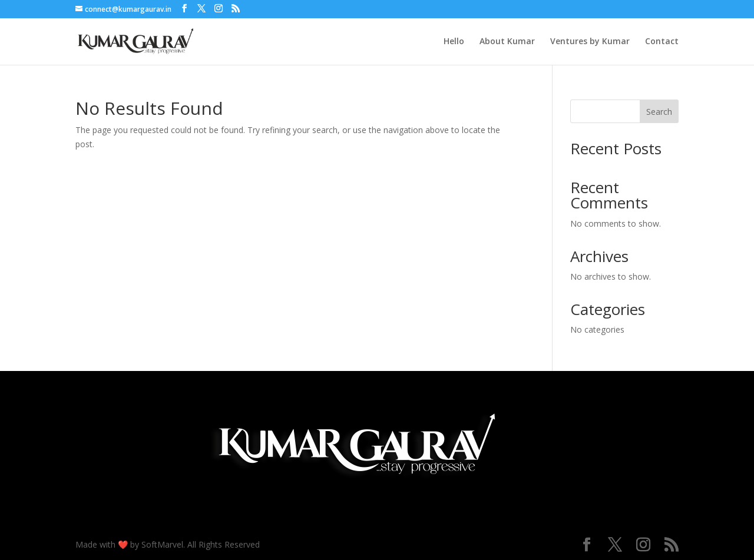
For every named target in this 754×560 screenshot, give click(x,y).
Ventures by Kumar (590, 42)
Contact (662, 42)
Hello (454, 42)
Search (659, 112)
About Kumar (507, 42)
